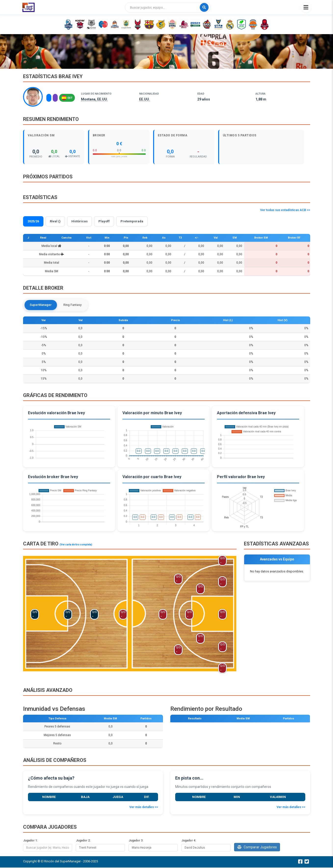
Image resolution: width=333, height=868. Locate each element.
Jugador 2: (83, 841)
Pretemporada (132, 221)
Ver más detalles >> (144, 807)
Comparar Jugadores (257, 847)
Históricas (80, 221)
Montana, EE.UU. (94, 99)
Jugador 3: (136, 841)
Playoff (104, 221)
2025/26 (33, 221)
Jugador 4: (189, 841)
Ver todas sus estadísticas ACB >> (285, 210)
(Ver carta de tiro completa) (76, 545)
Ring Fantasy (74, 305)
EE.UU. (145, 99)
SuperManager (41, 305)
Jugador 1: (30, 841)
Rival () (55, 221)
